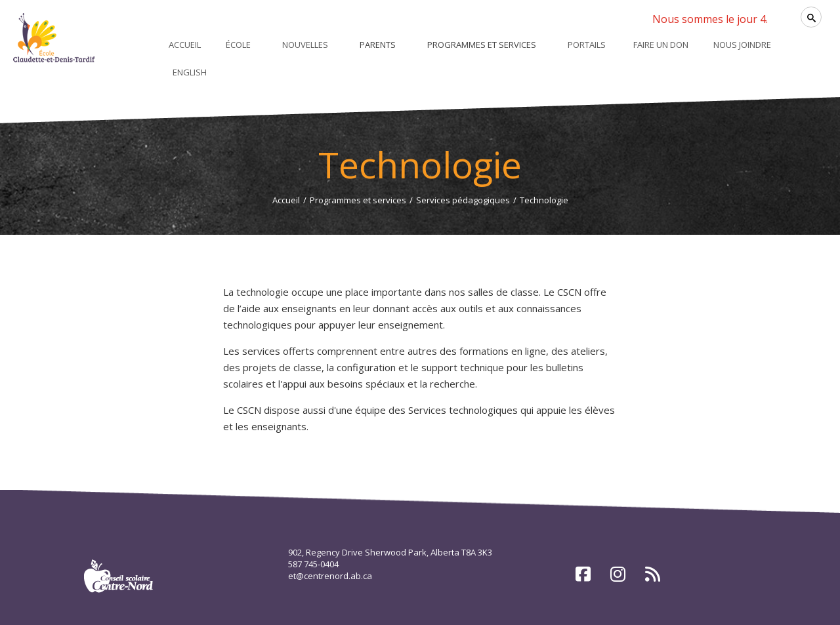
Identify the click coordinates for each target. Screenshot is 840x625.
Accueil (286, 200)
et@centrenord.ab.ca (330, 576)
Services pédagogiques (463, 200)
